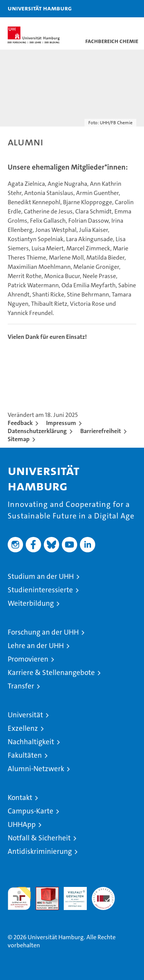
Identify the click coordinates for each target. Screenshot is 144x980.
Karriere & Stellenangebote (51, 672)
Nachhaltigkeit (31, 742)
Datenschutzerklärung (37, 431)
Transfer (21, 686)
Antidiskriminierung (40, 851)
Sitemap (19, 439)
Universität (25, 715)
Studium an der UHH (41, 576)
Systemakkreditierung (103, 891)
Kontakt (20, 797)
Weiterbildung (31, 603)
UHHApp (22, 824)
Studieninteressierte (40, 590)
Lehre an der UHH (36, 646)
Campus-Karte (31, 811)
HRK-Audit (71, 895)
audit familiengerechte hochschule (19, 898)
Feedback (20, 423)
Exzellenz (23, 728)
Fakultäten (25, 755)
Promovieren (28, 659)
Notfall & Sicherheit (39, 838)
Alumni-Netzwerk (36, 769)
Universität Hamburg (40, 8)
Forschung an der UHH (43, 632)
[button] (114, 9)
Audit (43, 891)
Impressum (61, 423)
